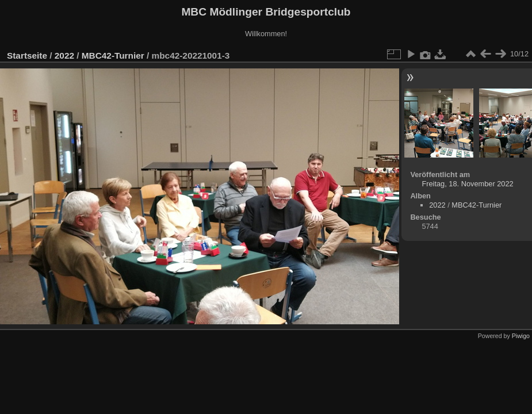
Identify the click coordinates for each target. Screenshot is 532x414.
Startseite (27, 55)
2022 (64, 55)
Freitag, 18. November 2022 (467, 184)
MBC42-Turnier (113, 55)
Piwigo (521, 336)
